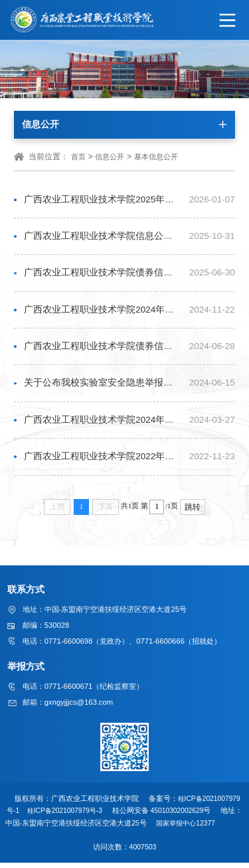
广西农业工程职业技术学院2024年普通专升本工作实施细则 (103, 425)
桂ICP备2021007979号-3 (73, 816)
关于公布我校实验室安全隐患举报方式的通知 (103, 387)
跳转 (193, 513)
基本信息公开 (156, 157)
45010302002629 (187, 816)
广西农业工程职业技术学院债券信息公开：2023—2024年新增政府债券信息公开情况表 (103, 275)
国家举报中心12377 (204, 828)
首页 (78, 157)
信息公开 (110, 157)
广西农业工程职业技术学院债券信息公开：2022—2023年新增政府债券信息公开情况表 (103, 350)
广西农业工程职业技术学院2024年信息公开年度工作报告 (103, 312)
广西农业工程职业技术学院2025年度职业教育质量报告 (103, 200)
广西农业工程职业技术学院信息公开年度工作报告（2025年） (103, 237)
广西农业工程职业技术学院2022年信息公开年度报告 (103, 462)
